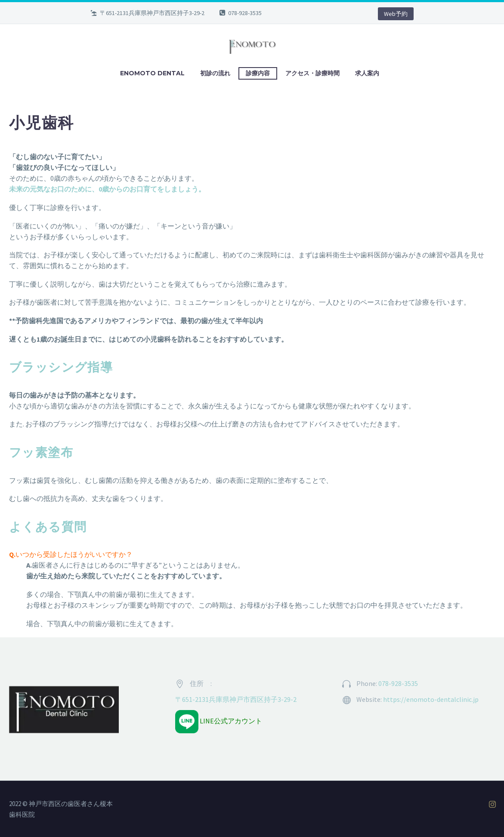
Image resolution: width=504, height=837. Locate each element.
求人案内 (367, 73)
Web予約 (396, 14)
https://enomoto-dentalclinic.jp (431, 699)
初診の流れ (215, 73)
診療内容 (258, 73)
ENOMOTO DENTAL (152, 73)
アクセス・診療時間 (312, 73)
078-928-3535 (245, 13)
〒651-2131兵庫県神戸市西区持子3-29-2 (236, 699)
